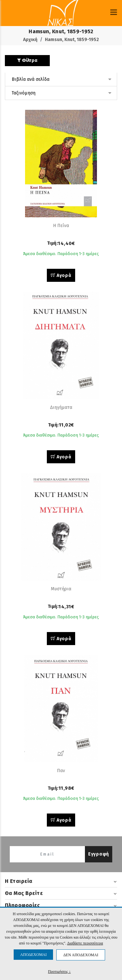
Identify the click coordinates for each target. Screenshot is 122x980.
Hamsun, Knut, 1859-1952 (72, 40)
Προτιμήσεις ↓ (60, 971)
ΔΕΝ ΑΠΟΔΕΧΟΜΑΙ (81, 955)
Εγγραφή (99, 854)
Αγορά (61, 275)
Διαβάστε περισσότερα (85, 943)
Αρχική (30, 40)
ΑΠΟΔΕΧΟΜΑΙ (33, 955)
